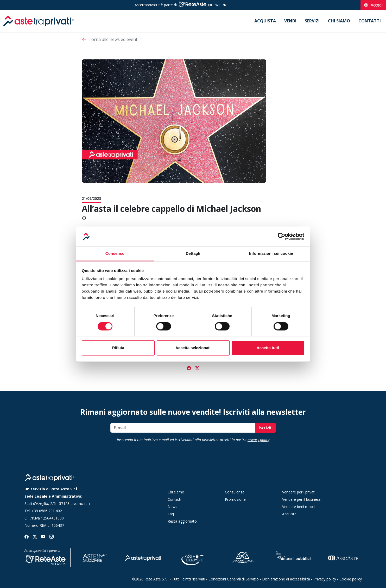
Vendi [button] (290, 21)
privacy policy (258, 440)
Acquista (265, 21)
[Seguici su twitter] (35, 536)
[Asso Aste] (343, 557)
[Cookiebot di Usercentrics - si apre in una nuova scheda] (281, 236)
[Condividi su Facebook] (189, 368)
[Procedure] (243, 557)
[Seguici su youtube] (43, 536)
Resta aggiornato (182, 521)
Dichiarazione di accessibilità (286, 579)
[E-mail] (183, 428)
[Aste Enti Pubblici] (293, 557)
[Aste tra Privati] (143, 557)
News (172, 507)
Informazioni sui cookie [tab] (271, 254)
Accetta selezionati (193, 348)
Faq (171, 514)
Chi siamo (339, 21)
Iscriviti (266, 428)
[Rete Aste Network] (192, 5)
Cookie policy (351, 579)
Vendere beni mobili (299, 507)
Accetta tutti (268, 348)
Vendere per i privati (299, 492)
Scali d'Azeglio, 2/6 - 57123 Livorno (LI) (57, 503)
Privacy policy (325, 579)
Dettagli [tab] (193, 254)
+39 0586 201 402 (47, 511)
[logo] (39, 21)
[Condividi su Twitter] (197, 368)
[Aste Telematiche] (193, 557)
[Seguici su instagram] (52, 536)
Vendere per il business (301, 499)
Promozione (235, 499)
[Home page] (49, 478)
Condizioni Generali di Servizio (234, 579)
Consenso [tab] (115, 254)
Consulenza (235, 492)
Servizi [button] (312, 21)
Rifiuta (118, 348)
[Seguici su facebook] (27, 536)
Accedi (373, 5)
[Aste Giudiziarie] (93, 557)
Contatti (370, 21)
